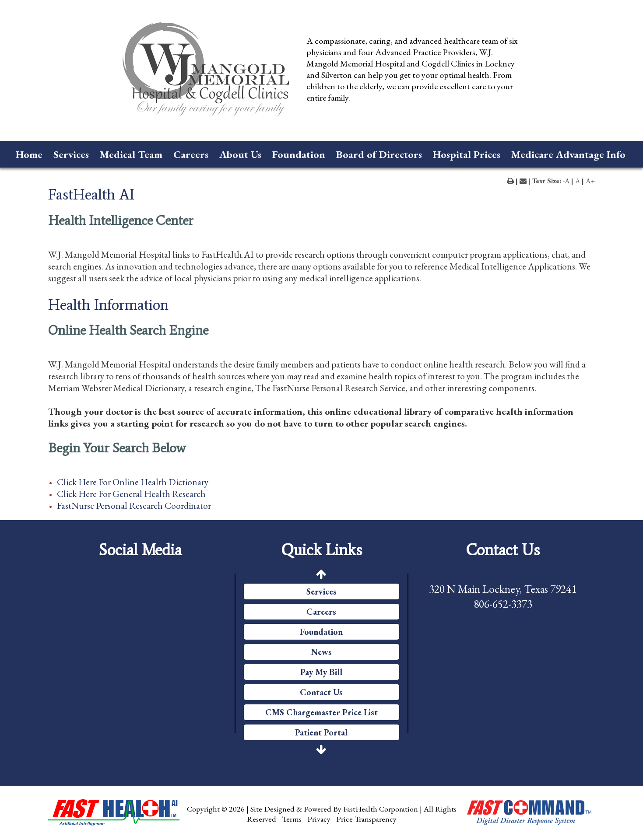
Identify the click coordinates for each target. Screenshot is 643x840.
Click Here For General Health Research (131, 494)
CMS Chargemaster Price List (321, 712)
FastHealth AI (91, 194)
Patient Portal (321, 732)
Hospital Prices (467, 154)
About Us (240, 154)
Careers (191, 154)
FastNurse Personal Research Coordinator (134, 506)
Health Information (108, 304)
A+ (590, 181)
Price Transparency (366, 819)
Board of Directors (379, 154)
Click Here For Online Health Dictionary (133, 482)
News (321, 652)
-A (566, 181)
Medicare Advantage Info (568, 154)
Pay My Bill (321, 672)
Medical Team (131, 154)
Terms (292, 819)
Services (71, 154)
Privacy (319, 819)
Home (29, 154)
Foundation (299, 154)
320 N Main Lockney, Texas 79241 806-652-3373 (503, 596)
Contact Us (321, 692)
